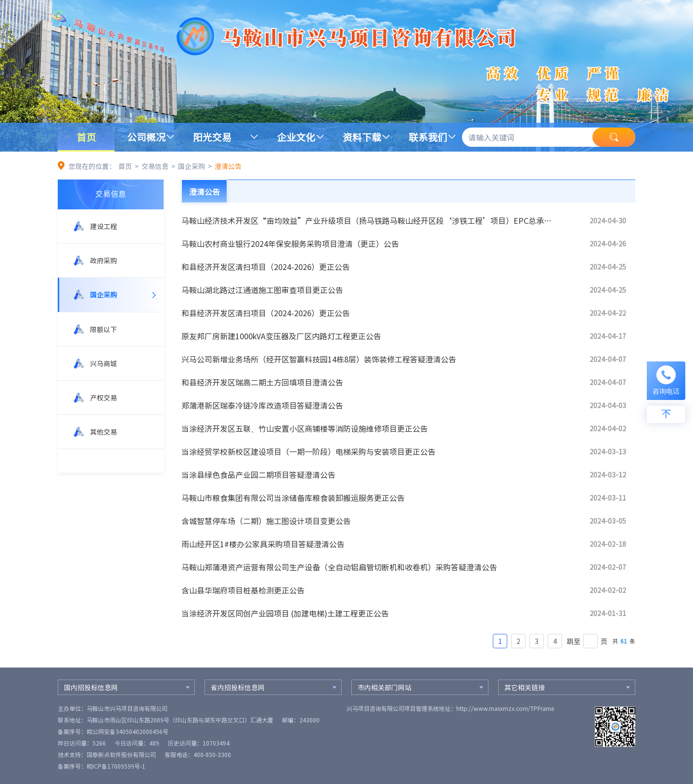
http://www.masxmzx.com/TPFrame (505, 708)
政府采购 (103, 260)
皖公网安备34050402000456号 (128, 732)
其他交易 (103, 432)
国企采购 (192, 166)
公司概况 (146, 137)
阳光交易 (212, 137)
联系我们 (428, 137)
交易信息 (155, 166)
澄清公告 (228, 166)
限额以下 (103, 329)
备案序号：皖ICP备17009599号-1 (102, 766)
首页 (86, 137)
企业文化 (296, 137)
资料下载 (362, 137)
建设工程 (103, 226)
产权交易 (103, 398)
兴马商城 (103, 363)
